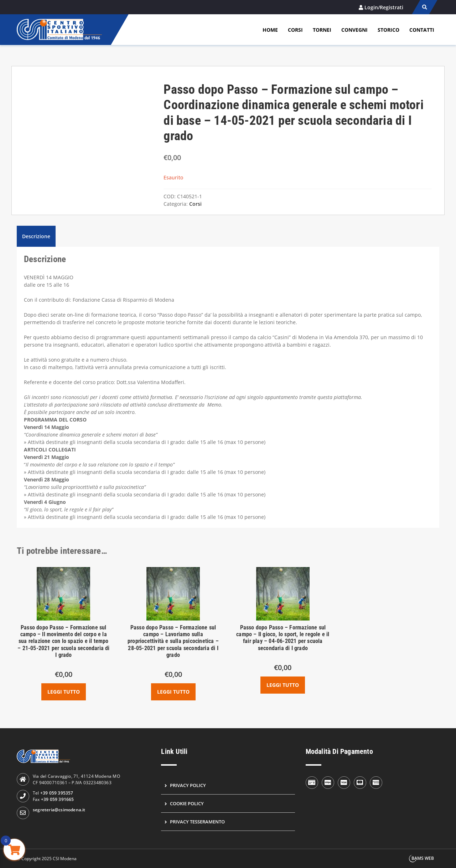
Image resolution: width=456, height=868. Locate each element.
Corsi (295, 30)
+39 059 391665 (58, 799)
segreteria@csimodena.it (59, 810)
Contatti (422, 30)
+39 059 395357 (57, 793)
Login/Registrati (384, 7)
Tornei (322, 30)
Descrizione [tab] (36, 236)
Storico (388, 30)
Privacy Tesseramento (197, 822)
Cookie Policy (187, 803)
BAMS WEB (423, 858)
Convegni (354, 30)
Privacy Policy (188, 785)
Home (270, 30)
